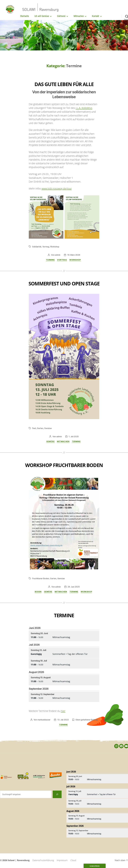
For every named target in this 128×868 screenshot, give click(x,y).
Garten (40, 429)
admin (58, 256)
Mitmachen (79, 17)
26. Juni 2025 (74, 588)
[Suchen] (57, 795)
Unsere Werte (95, 866)
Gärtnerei (61, 17)
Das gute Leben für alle (64, 85)
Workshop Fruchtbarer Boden (64, 466)
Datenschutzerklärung (43, 861)
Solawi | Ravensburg (19, 861)
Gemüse (48, 429)
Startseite (24, 17)
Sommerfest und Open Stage (64, 284)
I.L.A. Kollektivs (84, 109)
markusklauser (44, 721)
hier (63, 712)
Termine (50, 261)
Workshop (55, 247)
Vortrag (46, 247)
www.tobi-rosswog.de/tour (57, 189)
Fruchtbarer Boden (41, 579)
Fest (34, 429)
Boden (38, 593)
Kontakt (96, 17)
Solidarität (37, 247)
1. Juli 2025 (74, 437)
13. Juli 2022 (63, 721)
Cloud (73, 861)
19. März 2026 (74, 256)
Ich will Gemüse (42, 17)
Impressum (62, 861)
